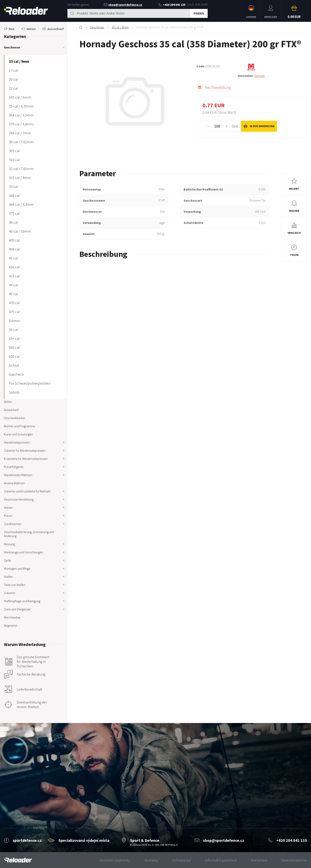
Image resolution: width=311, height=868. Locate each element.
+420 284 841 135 (172, 5)
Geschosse (97, 27)
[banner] (18, 860)
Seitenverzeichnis (294, 860)
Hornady (260, 76)
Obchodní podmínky (115, 860)
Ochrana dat (181, 860)
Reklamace (259, 860)
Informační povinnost (221, 860)
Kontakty (151, 860)
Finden (199, 14)
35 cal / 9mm (120, 27)
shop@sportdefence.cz (123, 5)
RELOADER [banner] (26, 11)
